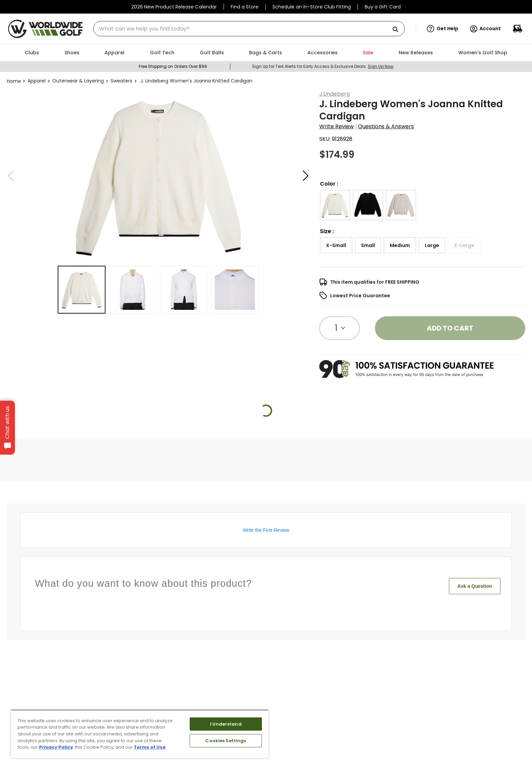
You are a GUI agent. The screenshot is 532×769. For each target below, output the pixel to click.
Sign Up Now (381, 66)
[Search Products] (398, 30)
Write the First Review (266, 530)
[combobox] (249, 29)
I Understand (226, 724)
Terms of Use (150, 747)
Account (485, 29)
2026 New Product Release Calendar (174, 7)
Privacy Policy (56, 747)
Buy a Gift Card (383, 7)
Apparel (36, 81)
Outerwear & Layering (78, 81)
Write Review (337, 126)
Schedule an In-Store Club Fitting (312, 7)
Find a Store (245, 7)
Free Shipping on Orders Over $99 (173, 66)
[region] (140, 734)
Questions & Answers (386, 126)
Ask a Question (475, 586)
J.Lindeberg (335, 94)
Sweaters (121, 81)
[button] (443, 29)
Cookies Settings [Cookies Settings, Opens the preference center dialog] (226, 741)
